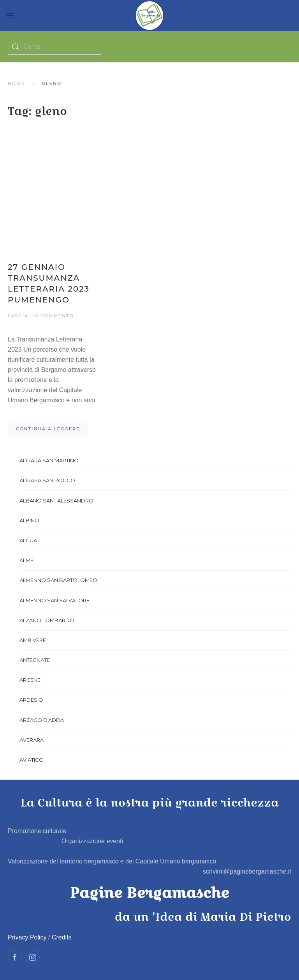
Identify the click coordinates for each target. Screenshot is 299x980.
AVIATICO (32, 760)
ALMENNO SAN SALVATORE (55, 600)
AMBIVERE (33, 640)
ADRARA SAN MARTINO (49, 460)
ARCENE (30, 680)
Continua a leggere (48, 429)
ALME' (27, 560)
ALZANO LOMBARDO (47, 620)
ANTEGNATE (35, 660)
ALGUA (28, 540)
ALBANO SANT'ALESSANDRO (56, 501)
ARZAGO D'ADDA (42, 720)
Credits (62, 937)
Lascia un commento (41, 316)
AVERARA (32, 740)
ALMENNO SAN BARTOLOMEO (58, 580)
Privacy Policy (27, 937)
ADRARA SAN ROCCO (47, 480)
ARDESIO (31, 700)
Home (16, 83)
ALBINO (29, 520)
